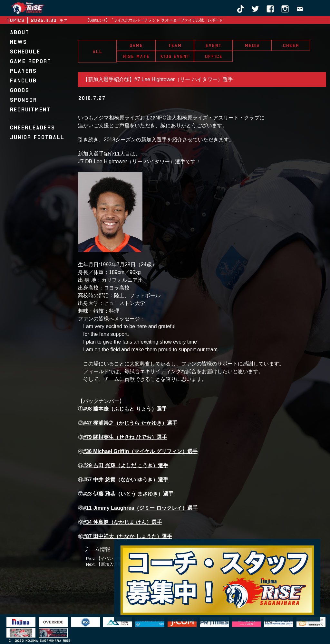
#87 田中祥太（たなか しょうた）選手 (128, 536)
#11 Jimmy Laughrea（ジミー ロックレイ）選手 (140, 508)
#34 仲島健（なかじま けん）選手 (122, 522)
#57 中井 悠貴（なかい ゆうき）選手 (126, 480)
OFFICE (214, 56)
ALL (97, 52)
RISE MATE (136, 56)
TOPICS (15, 20)
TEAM (175, 45)
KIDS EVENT (175, 56)
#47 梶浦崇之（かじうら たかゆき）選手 (130, 423)
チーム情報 (97, 549)
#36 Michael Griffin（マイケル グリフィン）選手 (140, 451)
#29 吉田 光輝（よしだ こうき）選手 (126, 465)
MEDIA (252, 45)
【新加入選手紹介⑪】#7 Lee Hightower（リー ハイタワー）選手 (158, 79)
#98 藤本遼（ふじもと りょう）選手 (125, 409)
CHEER (291, 45)
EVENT (213, 45)
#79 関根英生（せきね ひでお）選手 (125, 437)
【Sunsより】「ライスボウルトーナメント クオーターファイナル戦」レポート (154, 20)
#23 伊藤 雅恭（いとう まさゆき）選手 (128, 494)
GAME (136, 45)
